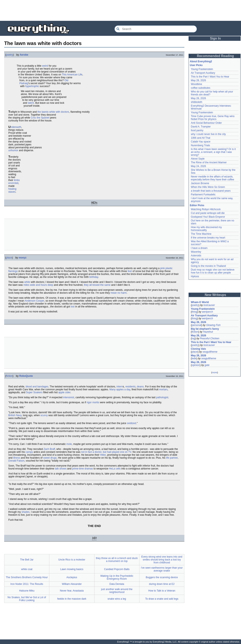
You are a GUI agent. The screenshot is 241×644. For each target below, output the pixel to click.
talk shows (61, 469)
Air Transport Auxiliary (203, 73)
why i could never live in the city (208, 134)
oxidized (132, 423)
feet (130, 271)
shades (25, 512)
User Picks (196, 65)
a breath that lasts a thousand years (211, 191)
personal (196, 325)
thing (194, 312)
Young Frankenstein (202, 69)
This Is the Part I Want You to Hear (210, 77)
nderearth (16, 127)
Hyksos (195, 276)
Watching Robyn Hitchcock (206, 209)
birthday (94, 277)
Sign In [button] (215, 38)
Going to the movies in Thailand (208, 266)
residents (130, 387)
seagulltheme (210, 352)
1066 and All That (201, 138)
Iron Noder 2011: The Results (27, 584)
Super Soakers (34, 392)
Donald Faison (16, 461)
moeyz (23, 258)
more (214, 372)
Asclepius (72, 577)
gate (207, 365)
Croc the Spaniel (40, 118)
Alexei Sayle (198, 159)
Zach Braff (49, 449)
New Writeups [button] (216, 295)
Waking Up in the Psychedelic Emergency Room (117, 577)
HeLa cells (115, 469)
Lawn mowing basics (72, 569)
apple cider (64, 392)
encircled (13, 183)
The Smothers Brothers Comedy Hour (27, 577)
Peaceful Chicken (209, 338)
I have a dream (199, 248)
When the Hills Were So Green (208, 187)
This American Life (72, 75)
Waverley (196, 252)
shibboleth (197, 102)
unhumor (13, 150)
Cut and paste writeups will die (208, 213)
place (9, 258)
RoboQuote (26, 376)
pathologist (162, 397)
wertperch (207, 312)
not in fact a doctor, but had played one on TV (106, 452)
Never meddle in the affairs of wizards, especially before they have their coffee (212, 178)
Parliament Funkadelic (203, 195)
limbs (17, 180)
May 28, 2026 (198, 80)
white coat (27, 569)
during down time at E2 (162, 584)
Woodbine (196, 84)
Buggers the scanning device (162, 577)
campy (29, 452)
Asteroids (196, 256)
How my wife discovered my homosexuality (207, 229)
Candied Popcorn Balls (117, 569)
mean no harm (119, 293)
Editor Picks (197, 205)
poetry (9, 55)
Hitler (103, 455)
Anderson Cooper (34, 301)
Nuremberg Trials (200, 145)
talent (31, 103)
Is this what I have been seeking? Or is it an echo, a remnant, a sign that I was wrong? (214, 152)
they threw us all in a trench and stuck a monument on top (117, 560)
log (193, 338)
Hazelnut (208, 332)
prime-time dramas (82, 469)
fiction (9, 376)
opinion (196, 365)
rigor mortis (93, 402)
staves (12, 192)
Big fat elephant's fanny (205, 329)
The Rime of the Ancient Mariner (209, 162)
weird (45, 66)
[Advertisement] (120, 10)
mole (69, 444)
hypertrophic (32, 86)
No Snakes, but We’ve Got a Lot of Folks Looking (27, 599)
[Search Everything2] (156, 29)
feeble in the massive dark (72, 599)
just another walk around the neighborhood (117, 591)
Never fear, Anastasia (72, 591)
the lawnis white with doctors (53, 112)
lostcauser (209, 305)
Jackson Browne (200, 183)
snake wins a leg (117, 599)
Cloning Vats (198, 349)
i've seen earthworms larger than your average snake (162, 569)
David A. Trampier (201, 127)
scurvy (44, 415)
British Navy (15, 415)
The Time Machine (201, 234)
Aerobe (24, 55)
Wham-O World (200, 302)
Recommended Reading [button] (215, 56)
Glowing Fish (213, 325)
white (27, 282)
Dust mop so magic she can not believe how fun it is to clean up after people (213, 271)
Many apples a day (120, 389)
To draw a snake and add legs (162, 599)
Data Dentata (117, 584)
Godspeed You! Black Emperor (208, 217)
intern (120, 387)
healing (12, 189)
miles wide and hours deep (38, 285)
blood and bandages (37, 387)
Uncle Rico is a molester (72, 560)
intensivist (69, 397)
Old (66, 80)
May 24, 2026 (198, 166)
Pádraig (24, 83)
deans (140, 387)
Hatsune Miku (27, 591)
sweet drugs (50, 458)
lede (194, 358)
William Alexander (72, 584)
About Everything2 (201, 61)
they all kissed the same (97, 285)
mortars (163, 389)
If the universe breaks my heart (208, 238)
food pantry (197, 130)
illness (17, 458)
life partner (172, 458)
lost (73, 307)
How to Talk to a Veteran (162, 591)
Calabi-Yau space (201, 142)
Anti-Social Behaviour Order (206, 123)
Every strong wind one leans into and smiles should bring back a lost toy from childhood (162, 560)
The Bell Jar (27, 560)
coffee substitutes (201, 88)
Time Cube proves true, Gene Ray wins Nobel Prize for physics (213, 118)
